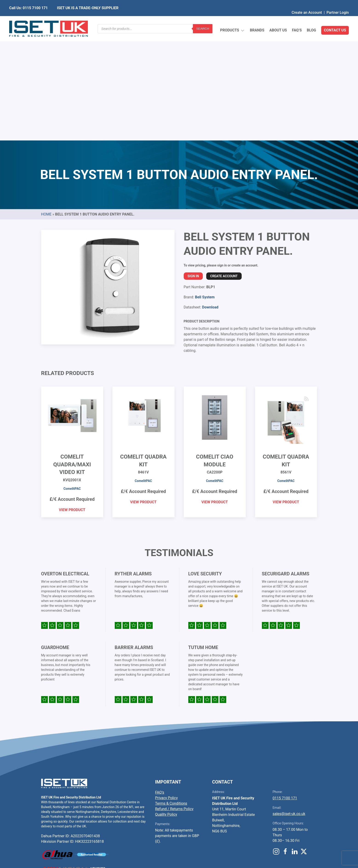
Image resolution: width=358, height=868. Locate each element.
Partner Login (338, 3)
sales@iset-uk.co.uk (289, 705)
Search (203, 19)
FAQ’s (297, 19)
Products (232, 20)
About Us (278, 19)
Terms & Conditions (171, 695)
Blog (311, 19)
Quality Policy (166, 706)
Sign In (193, 168)
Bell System (205, 189)
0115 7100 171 (285, 690)
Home (46, 106)
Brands (257, 19)
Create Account (224, 168)
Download (210, 199)
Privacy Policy (167, 690)
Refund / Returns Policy (174, 701)
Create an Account (307, 3)
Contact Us (335, 19)
